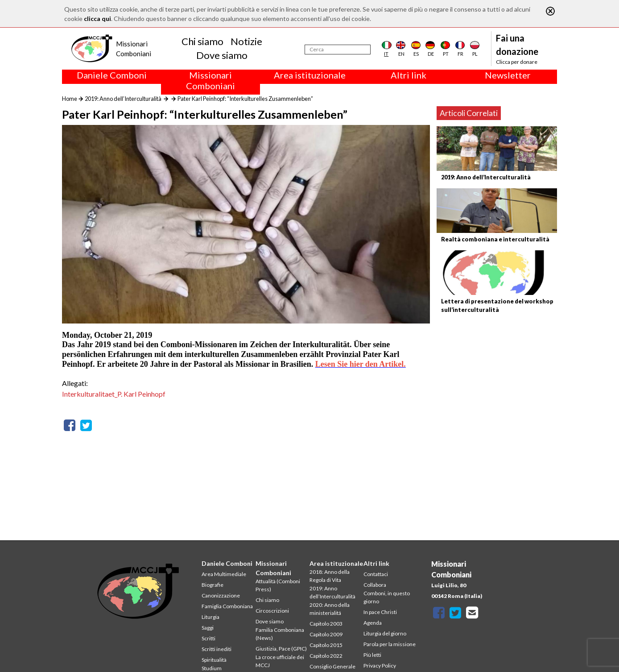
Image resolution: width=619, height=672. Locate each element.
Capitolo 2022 (326, 656)
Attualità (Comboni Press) (278, 585)
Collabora (375, 585)
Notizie (246, 41)
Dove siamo (222, 55)
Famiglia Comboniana (227, 606)
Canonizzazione (221, 595)
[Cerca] (338, 50)
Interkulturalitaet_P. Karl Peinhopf (114, 394)
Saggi (208, 628)
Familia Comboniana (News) (280, 634)
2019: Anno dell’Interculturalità (123, 99)
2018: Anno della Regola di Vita (330, 576)
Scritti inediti (217, 649)
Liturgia (210, 617)
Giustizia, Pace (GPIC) (281, 649)
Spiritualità (214, 660)
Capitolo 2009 (326, 634)
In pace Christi (380, 612)
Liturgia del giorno (385, 633)
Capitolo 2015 (326, 645)
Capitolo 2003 (326, 624)
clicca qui (97, 19)
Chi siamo (202, 41)
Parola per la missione (390, 644)
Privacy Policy (380, 666)
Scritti (208, 638)
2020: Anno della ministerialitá (330, 609)
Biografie (213, 585)
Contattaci (376, 574)
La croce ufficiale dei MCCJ (280, 661)
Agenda (373, 623)
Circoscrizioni (272, 611)
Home (70, 99)
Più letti (372, 655)
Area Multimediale (224, 574)
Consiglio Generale (332, 666)
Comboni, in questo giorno (387, 597)
